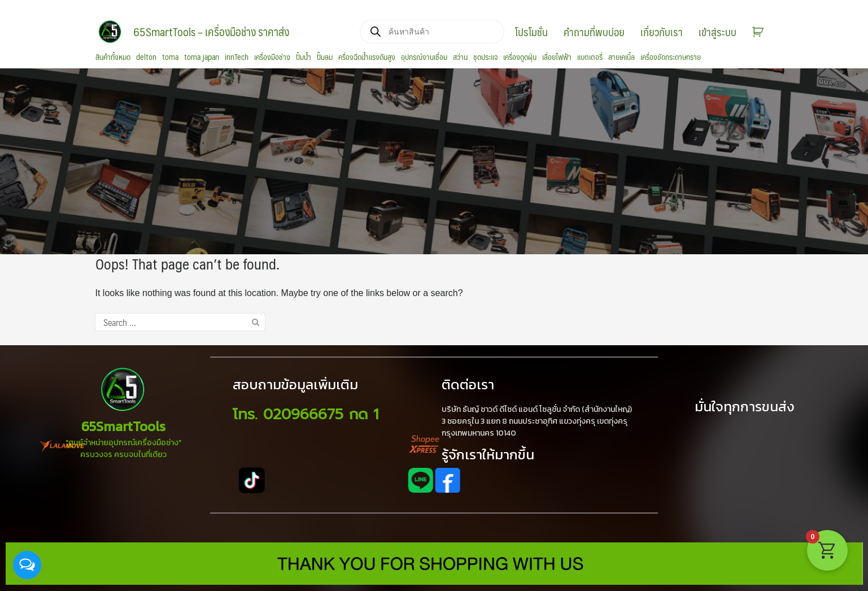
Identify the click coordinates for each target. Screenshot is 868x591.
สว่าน (460, 57)
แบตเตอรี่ (590, 57)
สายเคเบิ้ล (621, 57)
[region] (434, 161)
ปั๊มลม (325, 57)
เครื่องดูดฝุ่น (520, 57)
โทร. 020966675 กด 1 (306, 414)
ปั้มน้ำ (304, 57)
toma (170, 57)
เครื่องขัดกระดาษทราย (671, 57)
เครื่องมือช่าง (272, 57)
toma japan (202, 57)
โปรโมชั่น (531, 32)
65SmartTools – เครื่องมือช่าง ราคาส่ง (211, 32)
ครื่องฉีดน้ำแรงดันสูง (367, 57)
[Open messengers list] (27, 565)
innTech (237, 57)
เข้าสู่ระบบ (717, 32)
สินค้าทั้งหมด (113, 57)
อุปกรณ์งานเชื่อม (424, 57)
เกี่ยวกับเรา (662, 32)
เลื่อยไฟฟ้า (557, 57)
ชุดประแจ (485, 57)
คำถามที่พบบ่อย (594, 32)
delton (146, 57)
